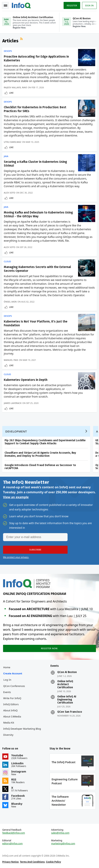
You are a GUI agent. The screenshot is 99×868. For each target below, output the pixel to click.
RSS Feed (22, 39)
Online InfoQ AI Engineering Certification (67, 700)
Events (7, 692)
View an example (16, 497)
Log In (7, 680)
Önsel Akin (10, 302)
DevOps (8, 51)
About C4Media (12, 716)
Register (72, 5)
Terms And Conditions (32, 862)
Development (16, 431)
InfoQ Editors (11, 704)
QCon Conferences (14, 686)
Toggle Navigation (6, 6)
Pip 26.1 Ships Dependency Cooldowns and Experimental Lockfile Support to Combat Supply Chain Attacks (45, 442)
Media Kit (9, 723)
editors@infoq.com (12, 844)
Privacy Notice (10, 862)
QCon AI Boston (67, 672)
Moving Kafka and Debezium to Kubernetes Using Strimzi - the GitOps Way (38, 214)
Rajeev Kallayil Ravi (15, 87)
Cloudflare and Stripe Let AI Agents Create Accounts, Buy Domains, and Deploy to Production (40, 454)
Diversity (8, 735)
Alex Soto (10, 193)
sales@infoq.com (60, 833)
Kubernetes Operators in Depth (26, 380)
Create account (13, 673)
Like (11, 93)
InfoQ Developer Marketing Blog (22, 729)
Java (6, 156)
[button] (35, 550)
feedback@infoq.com (14, 833)
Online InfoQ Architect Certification (65, 684)
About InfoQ (10, 710)
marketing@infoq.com (63, 844)
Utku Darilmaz (13, 142)
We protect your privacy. (16, 557)
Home (7, 667)
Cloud (7, 262)
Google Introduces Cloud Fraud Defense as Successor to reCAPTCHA (40, 467)
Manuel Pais (11, 360)
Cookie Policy (53, 862)
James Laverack (13, 403)
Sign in (89, 5)
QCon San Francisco (70, 712)
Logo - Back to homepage (21, 5)
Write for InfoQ (12, 698)
